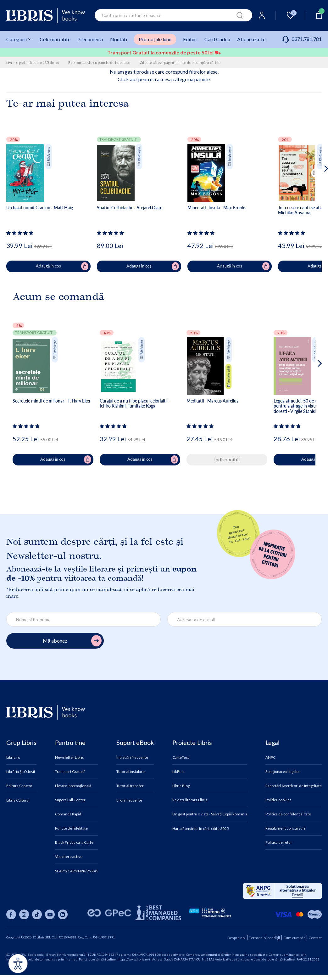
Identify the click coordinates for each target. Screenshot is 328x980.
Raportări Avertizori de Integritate (294, 786)
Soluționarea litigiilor (283, 772)
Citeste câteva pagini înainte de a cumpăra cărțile (180, 62)
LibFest (178, 772)
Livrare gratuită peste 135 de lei (33, 62)
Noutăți (119, 39)
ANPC (270, 758)
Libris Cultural (18, 800)
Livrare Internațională (73, 786)
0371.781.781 (302, 39)
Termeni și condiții (264, 938)
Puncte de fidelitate (71, 828)
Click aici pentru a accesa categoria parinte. (164, 79)
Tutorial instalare (131, 772)
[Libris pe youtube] (50, 914)
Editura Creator (19, 786)
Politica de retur (279, 842)
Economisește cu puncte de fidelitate (99, 62)
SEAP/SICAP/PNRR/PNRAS (77, 871)
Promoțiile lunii (155, 39)
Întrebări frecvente (132, 758)
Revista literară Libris (190, 800)
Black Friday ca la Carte (74, 842)
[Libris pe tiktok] (37, 914)
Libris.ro (13, 758)
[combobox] (174, 15)
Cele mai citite (55, 39)
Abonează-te (251, 39)
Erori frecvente (129, 800)
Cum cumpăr (294, 938)
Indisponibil (227, 459)
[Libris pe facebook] (11, 914)
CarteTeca (181, 758)
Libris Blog (181, 786)
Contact (315, 938)
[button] (314, 194)
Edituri (190, 39)
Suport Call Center (70, 800)
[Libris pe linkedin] (63, 914)
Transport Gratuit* (70, 772)
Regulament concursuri (285, 828)
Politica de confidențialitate (288, 814)
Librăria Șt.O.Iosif (21, 772)
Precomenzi (90, 39)
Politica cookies (278, 800)
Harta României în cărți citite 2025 (201, 829)
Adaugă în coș (62, 266)
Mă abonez (72, 641)
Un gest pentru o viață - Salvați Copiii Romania (210, 814)
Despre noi (236, 938)
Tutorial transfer (130, 786)
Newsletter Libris (69, 758)
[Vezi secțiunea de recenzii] (21, 233)
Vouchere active (69, 857)
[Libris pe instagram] (24, 914)
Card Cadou (217, 39)
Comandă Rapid (68, 814)
